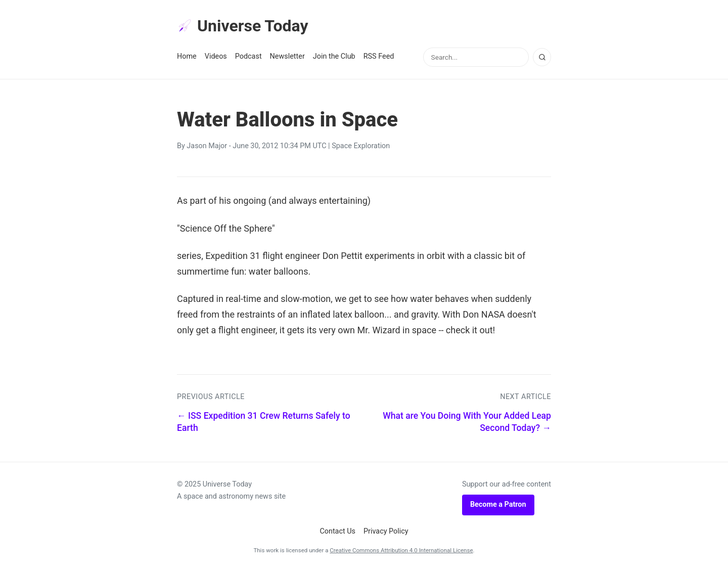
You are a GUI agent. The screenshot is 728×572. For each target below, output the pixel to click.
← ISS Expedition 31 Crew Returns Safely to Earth (264, 422)
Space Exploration (361, 146)
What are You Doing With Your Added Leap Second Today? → (467, 422)
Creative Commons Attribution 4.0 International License (401, 550)
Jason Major (207, 146)
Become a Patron (498, 504)
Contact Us (337, 531)
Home (187, 56)
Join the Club (334, 56)
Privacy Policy (386, 531)
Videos (216, 56)
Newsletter (287, 56)
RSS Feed (379, 56)
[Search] (542, 57)
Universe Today (243, 26)
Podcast (248, 56)
